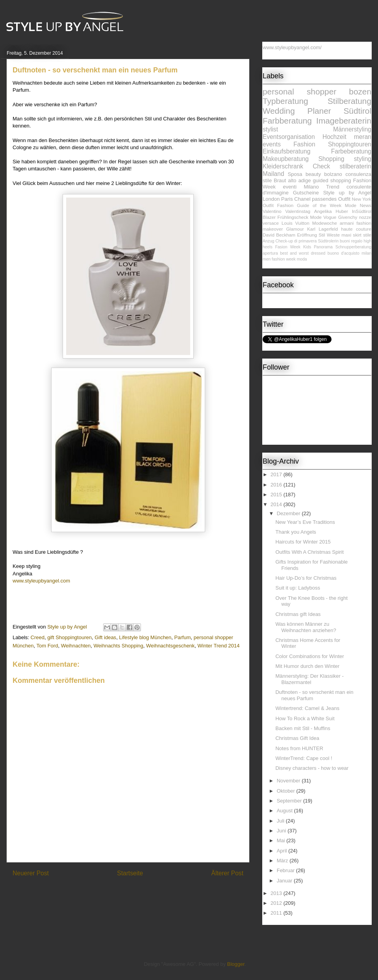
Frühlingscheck (293, 217)
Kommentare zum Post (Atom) (142, 893)
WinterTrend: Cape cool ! (304, 758)
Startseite (130, 873)
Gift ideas (105, 637)
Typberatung (285, 101)
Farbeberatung (351, 151)
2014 (277, 504)
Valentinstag (298, 211)
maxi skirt (351, 235)
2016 (277, 485)
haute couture (356, 229)
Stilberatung (349, 101)
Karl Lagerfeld (322, 229)
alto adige (300, 180)
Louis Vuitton (296, 223)
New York (362, 199)
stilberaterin (355, 166)
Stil (322, 235)
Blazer (269, 217)
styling (363, 159)
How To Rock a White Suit (305, 718)
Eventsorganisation (289, 137)
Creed (38, 637)
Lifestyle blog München (145, 637)
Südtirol (357, 111)
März (283, 861)
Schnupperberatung (353, 247)
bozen (360, 92)
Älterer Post (227, 873)
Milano (311, 187)
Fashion (304, 144)
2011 (277, 913)
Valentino (272, 211)
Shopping (331, 159)
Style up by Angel (347, 193)
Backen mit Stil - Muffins (303, 728)
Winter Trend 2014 (219, 646)
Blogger (236, 964)
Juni (282, 831)
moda (302, 259)
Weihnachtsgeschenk (170, 646)
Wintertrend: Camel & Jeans (307, 708)
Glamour (295, 229)
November (289, 781)
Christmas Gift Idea (297, 738)
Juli (281, 821)
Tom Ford (47, 646)
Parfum (183, 637)
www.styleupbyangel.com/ (292, 47)
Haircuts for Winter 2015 (303, 542)
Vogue (330, 217)
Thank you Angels (296, 532)
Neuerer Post (31, 873)
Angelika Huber (331, 211)
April (283, 851)
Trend (333, 187)
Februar (286, 870)
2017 (277, 474)
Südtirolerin (328, 241)
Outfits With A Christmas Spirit (309, 552)
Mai (282, 840)
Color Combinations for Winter (309, 656)
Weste (333, 235)
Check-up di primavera (296, 241)
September (290, 801)
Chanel (302, 199)
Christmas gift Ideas (298, 614)
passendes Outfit (331, 199)
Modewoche (325, 223)
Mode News (358, 205)
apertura (270, 253)
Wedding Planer (297, 111)
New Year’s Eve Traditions (305, 522)
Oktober (287, 791)
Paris (287, 199)
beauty (313, 174)
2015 (277, 495)
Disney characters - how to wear (312, 768)
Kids (307, 247)
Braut (280, 180)
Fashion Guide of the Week (309, 205)
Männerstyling (352, 129)
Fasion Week (288, 247)
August (285, 811)
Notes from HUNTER (299, 748)
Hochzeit (334, 137)
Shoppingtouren (350, 144)
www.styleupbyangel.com (41, 581)
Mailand (273, 174)
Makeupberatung (286, 159)
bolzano (333, 174)
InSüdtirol (362, 211)
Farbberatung (287, 121)
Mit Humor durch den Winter (307, 666)
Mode (316, 217)
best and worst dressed (303, 253)
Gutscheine (306, 193)
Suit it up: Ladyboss (297, 588)
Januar (285, 881)
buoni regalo (351, 241)
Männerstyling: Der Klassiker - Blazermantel (309, 679)
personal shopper (299, 92)
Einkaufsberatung (286, 151)
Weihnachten (76, 646)
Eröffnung (307, 235)
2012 (277, 903)
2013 (277, 893)
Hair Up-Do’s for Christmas (306, 578)
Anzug (268, 241)
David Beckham (279, 235)
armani (347, 223)
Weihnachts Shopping (119, 646)
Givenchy (348, 217)
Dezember (289, 513)
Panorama (323, 247)
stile (367, 235)
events (272, 144)
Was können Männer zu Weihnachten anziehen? (306, 627)
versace (271, 223)
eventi (290, 187)
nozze (365, 217)
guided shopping (332, 180)
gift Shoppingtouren (69, 637)
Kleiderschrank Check (296, 166)
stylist (270, 129)
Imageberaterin (344, 121)
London (271, 199)
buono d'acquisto (344, 253)
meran (363, 137)
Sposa (295, 174)
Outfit (268, 205)
